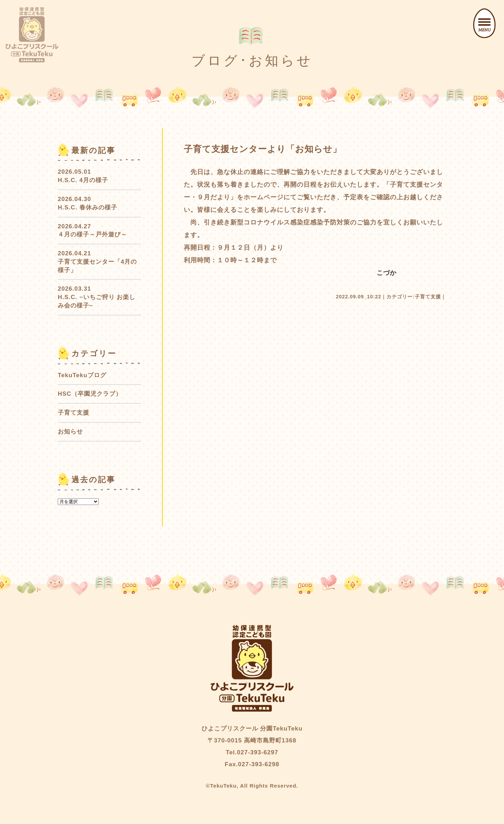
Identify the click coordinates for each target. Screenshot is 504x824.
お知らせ (70, 432)
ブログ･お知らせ (252, 61)
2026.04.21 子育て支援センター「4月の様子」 (97, 262)
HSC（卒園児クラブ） (90, 394)
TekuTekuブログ (82, 375)
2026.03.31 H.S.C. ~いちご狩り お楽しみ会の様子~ (97, 297)
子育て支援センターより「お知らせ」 (263, 149)
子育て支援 (428, 297)
